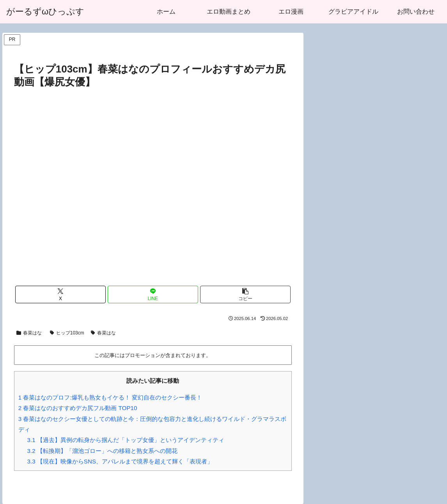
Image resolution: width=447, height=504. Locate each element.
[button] (245, 294)
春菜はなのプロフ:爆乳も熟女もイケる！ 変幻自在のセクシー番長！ (110, 397)
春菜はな (29, 333)
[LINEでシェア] (153, 294)
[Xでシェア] (60, 294)
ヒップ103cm (67, 333)
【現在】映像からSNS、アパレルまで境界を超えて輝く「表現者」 (120, 461)
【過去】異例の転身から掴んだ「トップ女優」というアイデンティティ (126, 440)
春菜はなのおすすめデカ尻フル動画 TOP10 (78, 408)
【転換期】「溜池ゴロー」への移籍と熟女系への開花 (102, 451)
